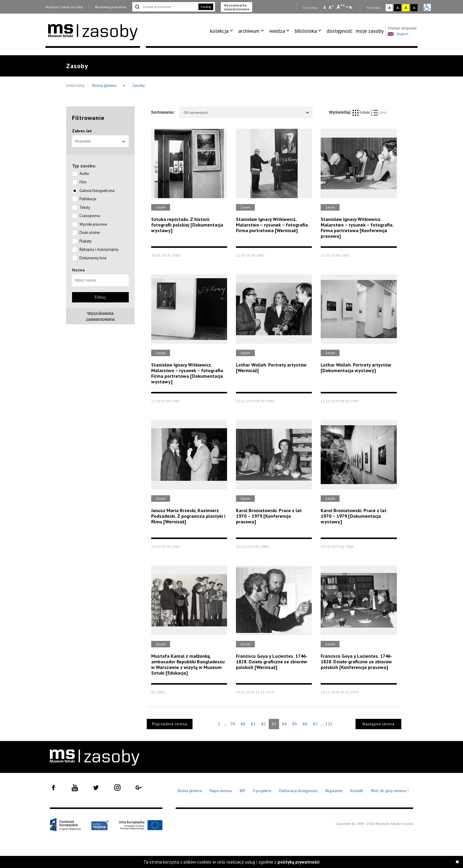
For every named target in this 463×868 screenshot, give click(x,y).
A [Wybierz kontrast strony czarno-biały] (398, 8)
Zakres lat (82, 131)
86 (305, 724)
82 (264, 724)
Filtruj (100, 297)
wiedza (277, 31)
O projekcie (262, 791)
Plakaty (85, 241)
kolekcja (219, 31)
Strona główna (105, 86)
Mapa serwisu (221, 791)
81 (253, 724)
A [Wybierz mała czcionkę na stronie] (325, 7)
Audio (84, 174)
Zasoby (138, 86)
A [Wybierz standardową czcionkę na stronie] (331, 7)
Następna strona (379, 724)
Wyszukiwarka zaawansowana (237, 7)
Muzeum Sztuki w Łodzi (64, 7)
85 (295, 724)
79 (233, 724)
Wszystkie (100, 141)
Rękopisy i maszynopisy (99, 249)
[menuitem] (222, 31)
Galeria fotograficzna (97, 191)
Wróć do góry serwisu (390, 791)
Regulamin (334, 791)
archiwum (249, 31)
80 (243, 724)
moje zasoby (370, 31)
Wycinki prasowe (93, 224)
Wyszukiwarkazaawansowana (101, 316)
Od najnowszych (247, 112)
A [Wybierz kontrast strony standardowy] (389, 8)
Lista (379, 113)
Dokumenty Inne (93, 258)
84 (284, 724)
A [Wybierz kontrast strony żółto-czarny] (406, 8)
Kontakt (357, 791)
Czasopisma (90, 216)
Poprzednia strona (170, 724)
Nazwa (78, 270)
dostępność (340, 31)
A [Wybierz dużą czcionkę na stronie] (341, 7)
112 (329, 724)
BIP (242, 791)
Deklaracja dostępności (298, 791)
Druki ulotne (90, 233)
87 (315, 724)
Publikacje (88, 199)
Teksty (85, 207)
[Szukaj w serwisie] (165, 7)
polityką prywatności (299, 862)
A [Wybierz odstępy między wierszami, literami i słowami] (351, 7)
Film (83, 182)
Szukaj (206, 7)
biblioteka (306, 31)
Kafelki (362, 113)
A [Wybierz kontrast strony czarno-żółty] (414, 8)
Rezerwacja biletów (111, 7)
